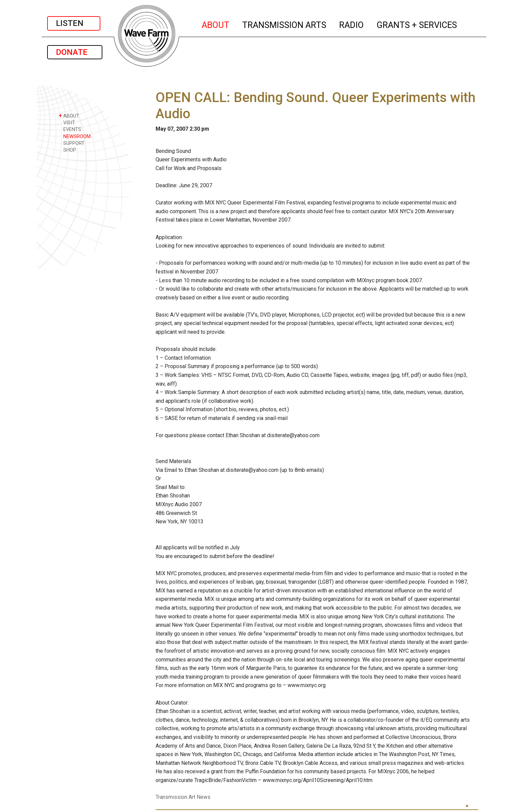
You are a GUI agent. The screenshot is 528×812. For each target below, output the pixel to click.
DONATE (75, 52)
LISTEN (74, 23)
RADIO (352, 24)
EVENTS (70, 129)
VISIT (67, 122)
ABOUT (216, 24)
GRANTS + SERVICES (417, 24)
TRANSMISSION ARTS (285, 24)
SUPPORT (72, 143)
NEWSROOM (75, 136)
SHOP (67, 150)
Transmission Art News (183, 797)
